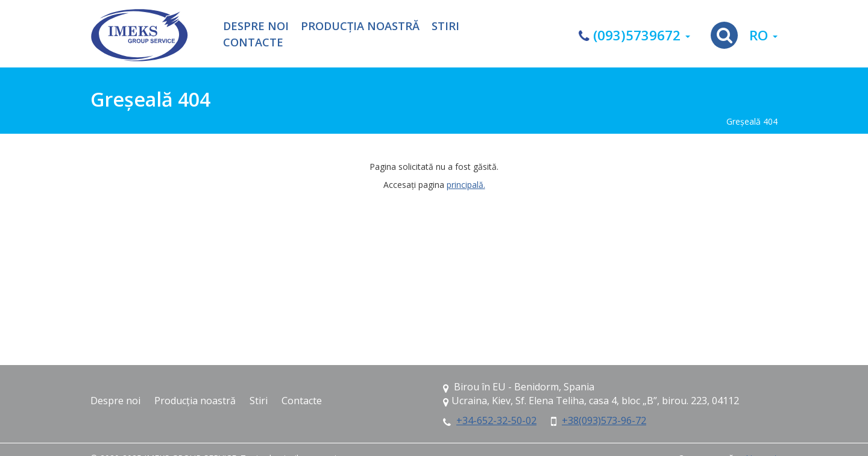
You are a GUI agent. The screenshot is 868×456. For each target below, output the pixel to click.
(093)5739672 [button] (634, 35)
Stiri (445, 27)
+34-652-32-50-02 (496, 420)
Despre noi (256, 27)
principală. (466, 185)
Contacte (253, 43)
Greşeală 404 (752, 121)
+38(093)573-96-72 (604, 420)
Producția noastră (360, 27)
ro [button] (763, 35)
